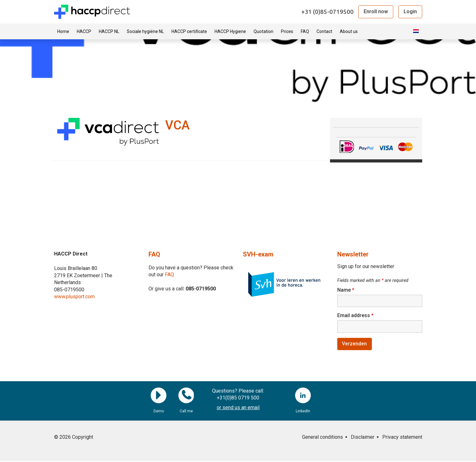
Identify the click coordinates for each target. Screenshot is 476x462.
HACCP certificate (189, 31)
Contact (324, 31)
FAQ (305, 31)
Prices (287, 31)
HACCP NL (109, 31)
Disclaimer (363, 438)
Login (410, 11)
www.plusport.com (74, 297)
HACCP (84, 31)
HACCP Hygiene (230, 31)
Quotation (263, 31)
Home (63, 31)
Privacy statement (402, 438)
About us (349, 31)
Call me (186, 396)
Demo (159, 396)
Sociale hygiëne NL (145, 31)
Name (346, 290)
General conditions (322, 438)
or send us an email (238, 408)
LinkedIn (303, 396)
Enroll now (376, 11)
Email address (355, 316)
